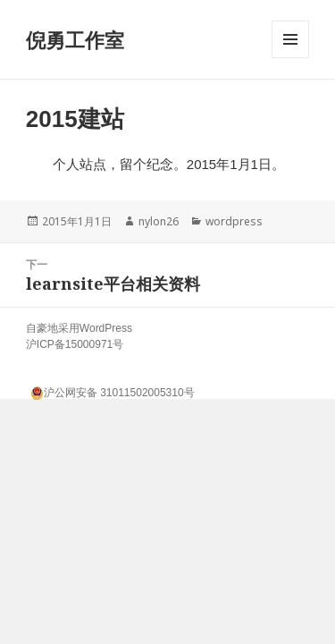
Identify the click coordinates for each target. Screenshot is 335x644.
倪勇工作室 (75, 39)
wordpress (234, 221)
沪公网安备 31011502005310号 (113, 391)
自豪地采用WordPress (79, 328)
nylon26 (159, 221)
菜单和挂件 (290, 58)
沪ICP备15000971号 (75, 344)
